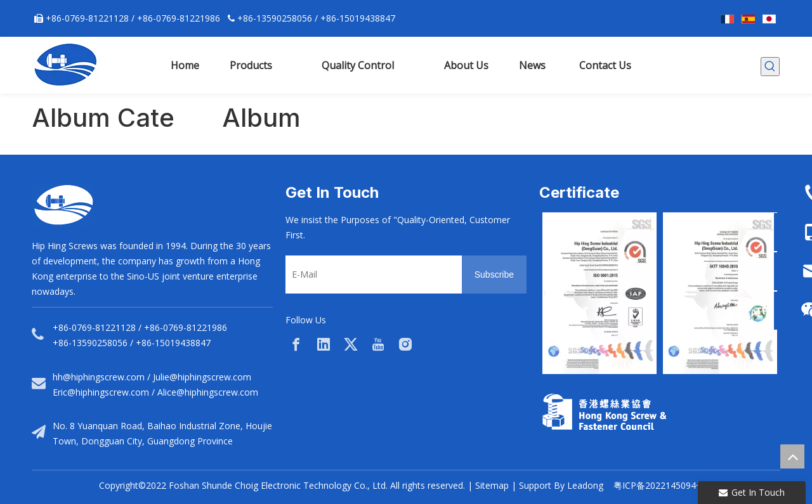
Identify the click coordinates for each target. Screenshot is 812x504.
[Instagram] (405, 344)
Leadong (585, 485)
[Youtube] (378, 344)
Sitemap (492, 485)
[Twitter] (351, 344)
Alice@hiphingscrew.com (208, 392)
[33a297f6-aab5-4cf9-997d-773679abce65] (604, 412)
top (792, 456)
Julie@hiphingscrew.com (202, 377)
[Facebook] (296, 344)
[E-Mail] (370, 275)
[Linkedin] (324, 344)
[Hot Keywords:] (770, 67)
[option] (599, 293)
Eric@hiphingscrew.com (101, 392)
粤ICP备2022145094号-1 (663, 485)
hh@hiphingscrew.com (99, 377)
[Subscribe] (494, 275)
